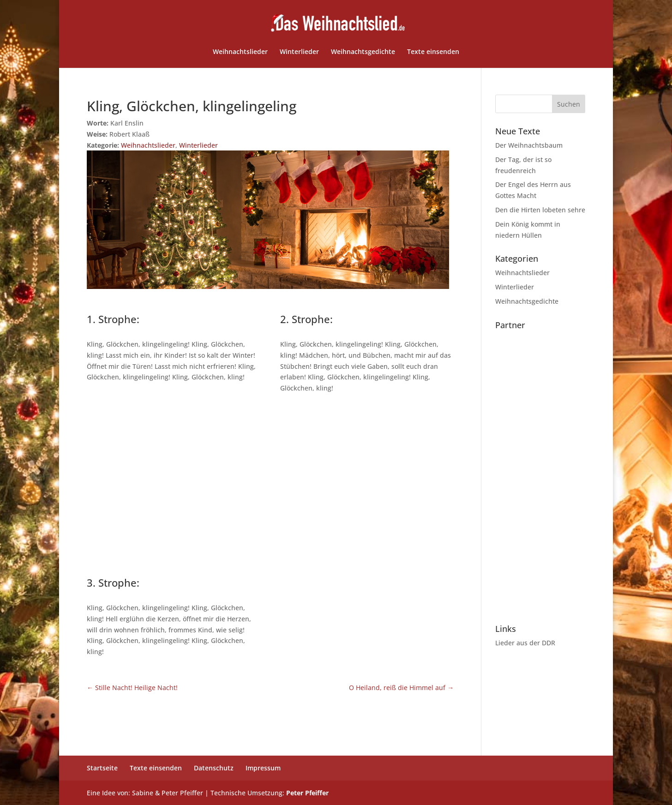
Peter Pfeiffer (307, 793)
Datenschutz (214, 768)
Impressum (263, 768)
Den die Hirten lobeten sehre (540, 210)
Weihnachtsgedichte (363, 52)
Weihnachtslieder (240, 52)
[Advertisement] (270, 483)
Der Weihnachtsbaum (529, 145)
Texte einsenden (433, 52)
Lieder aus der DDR (525, 643)
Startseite (102, 768)
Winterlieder (299, 52)
